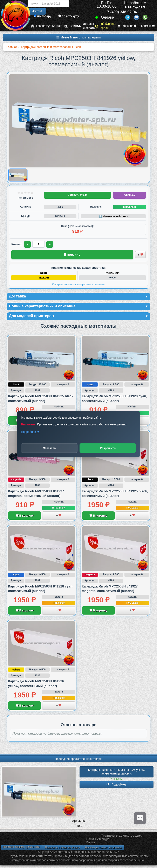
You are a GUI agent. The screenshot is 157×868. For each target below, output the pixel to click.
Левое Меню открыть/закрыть (79, 37)
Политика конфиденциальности (21, 847)
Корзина (125, 26)
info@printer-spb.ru (106, 26)
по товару (43, 16)
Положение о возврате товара (62, 848)
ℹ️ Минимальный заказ (113, 216)
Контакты (56, 26)
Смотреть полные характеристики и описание (79, 284)
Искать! (37, 11)
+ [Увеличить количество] (50, 244)
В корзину (25, 516)
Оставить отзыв (77, 195)
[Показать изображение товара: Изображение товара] (18, 175)
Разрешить (108, 448)
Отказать (49, 448)
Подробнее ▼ (30, 432)
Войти (71, 26)
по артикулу (69, 16)
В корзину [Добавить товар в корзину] (72, 255)
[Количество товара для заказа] (39, 244)
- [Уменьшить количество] (28, 244)
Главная (39, 26)
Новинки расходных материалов (104, 848)
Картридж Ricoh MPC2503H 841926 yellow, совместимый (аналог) (117, 772)
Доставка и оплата (87, 26)
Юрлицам (129, 195)
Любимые (143, 26)
